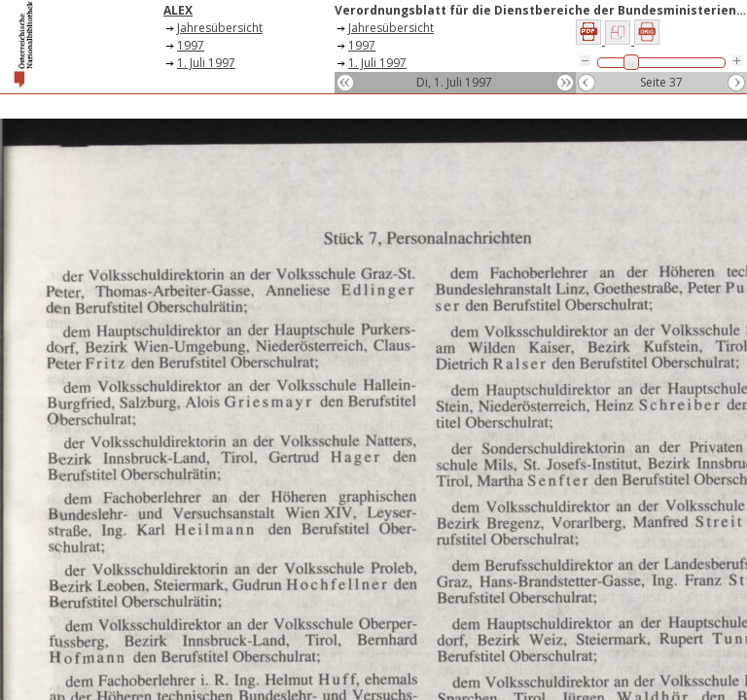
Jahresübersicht (220, 28)
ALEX (178, 10)
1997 (191, 45)
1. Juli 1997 (206, 63)
